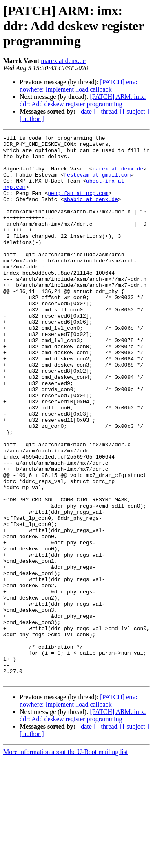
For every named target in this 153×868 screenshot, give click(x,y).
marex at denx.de (63, 61)
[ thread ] (109, 111)
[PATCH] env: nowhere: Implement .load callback (79, 86)
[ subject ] (136, 111)
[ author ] (32, 119)
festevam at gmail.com (97, 183)
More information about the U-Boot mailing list (66, 861)
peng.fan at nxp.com (78, 205)
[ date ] (86, 111)
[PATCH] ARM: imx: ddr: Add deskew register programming (83, 100)
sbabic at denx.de (91, 213)
